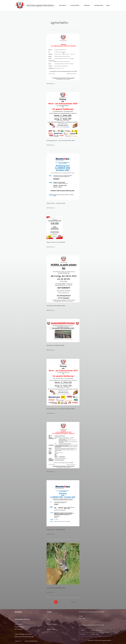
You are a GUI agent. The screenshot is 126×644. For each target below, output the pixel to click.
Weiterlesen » (51, 83)
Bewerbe (92, 5)
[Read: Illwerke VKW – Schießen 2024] (63, 503)
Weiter (74, 602)
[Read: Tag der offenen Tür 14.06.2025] (55, 228)
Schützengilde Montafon (40, 5)
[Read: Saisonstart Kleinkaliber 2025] (63, 279)
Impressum (18, 641)
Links (49, 619)
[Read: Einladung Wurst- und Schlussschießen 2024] (63, 382)
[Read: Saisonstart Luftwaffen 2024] (63, 330)
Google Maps (51, 629)
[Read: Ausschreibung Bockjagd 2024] (63, 563)
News (109, 5)
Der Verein (70, 5)
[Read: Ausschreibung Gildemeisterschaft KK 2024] (63, 445)
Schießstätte (81, 5)
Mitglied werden (52, 624)
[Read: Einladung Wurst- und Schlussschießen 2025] (63, 114)
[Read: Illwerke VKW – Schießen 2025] (63, 177)
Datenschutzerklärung (32, 641)
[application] (74, 5)
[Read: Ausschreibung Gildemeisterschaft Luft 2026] (63, 57)
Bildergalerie (101, 5)
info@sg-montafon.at (25, 634)
